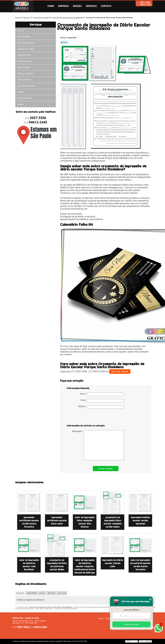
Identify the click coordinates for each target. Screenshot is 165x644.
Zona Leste (62, 593)
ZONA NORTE (32, 593)
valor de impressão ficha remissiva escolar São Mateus (85, 522)
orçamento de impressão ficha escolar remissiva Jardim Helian (113, 522)
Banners (21, 31)
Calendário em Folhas (26, 49)
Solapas (20, 104)
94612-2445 (146, 5)
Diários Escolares (24, 67)
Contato (106, 6)
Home (51, 6)
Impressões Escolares (26, 86)
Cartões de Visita (24, 55)
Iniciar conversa (131, 624)
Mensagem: (98, 445)
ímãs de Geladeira (24, 80)
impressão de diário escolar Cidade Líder (112, 563)
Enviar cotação (106, 469)
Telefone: (101, 407)
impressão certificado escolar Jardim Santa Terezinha (29, 522)
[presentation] (85, 417)
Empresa (63, 6)
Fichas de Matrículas (25, 74)
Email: (102, 401)
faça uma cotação (120, 372)
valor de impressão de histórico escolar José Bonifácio (29, 565)
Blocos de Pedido (24, 37)
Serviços (91, 6)
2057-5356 (145, 2)
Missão (77, 6)
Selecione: (20, 593)
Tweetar (64, 42)
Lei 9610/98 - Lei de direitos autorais (66, 609)
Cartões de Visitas (24, 61)
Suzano (42, 593)
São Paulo (51, 593)
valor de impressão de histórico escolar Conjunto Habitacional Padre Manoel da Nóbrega (85, 566)
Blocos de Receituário (26, 43)
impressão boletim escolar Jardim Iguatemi (140, 521)
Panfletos (21, 92)
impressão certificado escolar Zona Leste (57, 521)
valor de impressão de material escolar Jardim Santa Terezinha (140, 565)
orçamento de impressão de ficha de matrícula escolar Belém (57, 565)
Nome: (102, 394)
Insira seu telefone (131, 610)
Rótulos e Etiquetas (25, 98)
